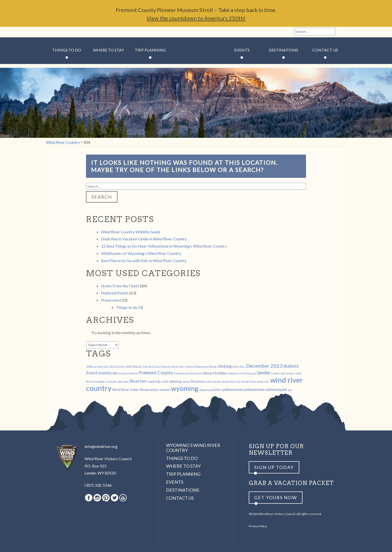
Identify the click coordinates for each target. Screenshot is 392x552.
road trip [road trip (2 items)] (154, 381)
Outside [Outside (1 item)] (112, 382)
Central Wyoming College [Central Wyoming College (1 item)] (201, 367)
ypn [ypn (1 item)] (290, 390)
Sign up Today (274, 467)
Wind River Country (196, 65)
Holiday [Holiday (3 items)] (220, 373)
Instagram (60, 32)
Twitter (77, 32)
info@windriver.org (101, 446)
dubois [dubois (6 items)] (291, 366)
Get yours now (276, 497)
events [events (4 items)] (105, 373)
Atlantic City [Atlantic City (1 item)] (140, 367)
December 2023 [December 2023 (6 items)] (264, 366)
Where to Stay (108, 50)
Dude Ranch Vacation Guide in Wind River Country (144, 239)
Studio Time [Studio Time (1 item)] (249, 382)
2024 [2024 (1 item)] (129, 367)
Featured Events (115, 293)
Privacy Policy (258, 526)
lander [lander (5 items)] (264, 373)
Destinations (283, 50)
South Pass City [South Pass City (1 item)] (231, 382)
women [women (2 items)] (165, 390)
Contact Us (325, 50)
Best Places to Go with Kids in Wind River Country (144, 260)
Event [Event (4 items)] (92, 373)
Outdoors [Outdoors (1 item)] (101, 382)
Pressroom (110, 300)
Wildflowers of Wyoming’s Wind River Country (141, 253)
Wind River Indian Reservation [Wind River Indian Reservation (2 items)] (135, 390)
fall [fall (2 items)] (115, 373)
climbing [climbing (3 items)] (224, 366)
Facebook (51, 32)
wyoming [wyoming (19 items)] (185, 388)
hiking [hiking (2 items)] (207, 373)
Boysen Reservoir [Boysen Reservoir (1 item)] (173, 367)
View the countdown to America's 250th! (196, 18)
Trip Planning (150, 50)
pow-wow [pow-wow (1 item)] (123, 382)
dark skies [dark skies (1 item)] (239, 367)
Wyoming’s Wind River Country (193, 448)
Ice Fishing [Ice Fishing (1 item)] (244, 373)
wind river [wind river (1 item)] (263, 382)
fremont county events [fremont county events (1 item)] (188, 373)
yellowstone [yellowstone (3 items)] (232, 389)
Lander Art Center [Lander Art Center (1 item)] (283, 373)
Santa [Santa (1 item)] (186, 382)
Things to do (127, 307)
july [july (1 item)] (254, 373)
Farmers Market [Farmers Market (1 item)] (128, 373)
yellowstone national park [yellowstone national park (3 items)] (265, 389)
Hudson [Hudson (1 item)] (232, 373)
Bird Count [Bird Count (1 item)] (155, 367)
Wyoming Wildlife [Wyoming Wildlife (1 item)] (210, 390)
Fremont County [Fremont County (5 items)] (156, 373)
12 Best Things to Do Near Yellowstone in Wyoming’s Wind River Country (164, 246)
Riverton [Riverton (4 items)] (138, 381)
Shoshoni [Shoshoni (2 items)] (197, 381)
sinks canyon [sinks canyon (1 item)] (213, 382)
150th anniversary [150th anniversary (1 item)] (97, 367)
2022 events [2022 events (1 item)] (117, 367)
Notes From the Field (119, 286)
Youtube (86, 32)
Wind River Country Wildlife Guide (131, 232)
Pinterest (69, 32)
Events (242, 50)
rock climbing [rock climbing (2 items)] (171, 381)
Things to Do (67, 50)
